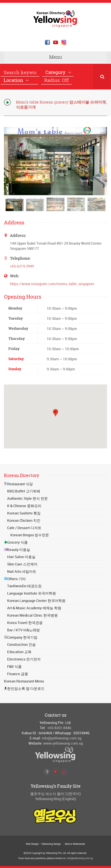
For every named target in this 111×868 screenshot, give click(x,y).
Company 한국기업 (21, 637)
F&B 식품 (14, 666)
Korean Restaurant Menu (24, 681)
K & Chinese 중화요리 (24, 506)
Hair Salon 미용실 (21, 557)
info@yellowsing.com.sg (62, 738)
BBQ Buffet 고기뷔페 (24, 491)
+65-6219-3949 (22, 266)
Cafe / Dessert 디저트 (24, 528)
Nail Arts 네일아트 (22, 571)
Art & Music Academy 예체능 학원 (34, 608)
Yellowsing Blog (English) (56, 799)
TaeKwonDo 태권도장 (24, 586)
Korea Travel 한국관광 (25, 623)
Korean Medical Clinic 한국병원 (32, 615)
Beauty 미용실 (17, 550)
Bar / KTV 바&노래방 (23, 630)
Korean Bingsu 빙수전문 (30, 535)
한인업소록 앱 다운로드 (24, 688)
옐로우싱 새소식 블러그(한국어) (55, 794)
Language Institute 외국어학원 (32, 593)
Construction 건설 (21, 644)
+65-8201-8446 (59, 728)
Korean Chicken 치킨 (24, 520)
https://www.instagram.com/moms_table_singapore (52, 284)
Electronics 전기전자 (24, 659)
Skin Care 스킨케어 (22, 564)
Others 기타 (15, 579)
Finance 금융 (18, 674)
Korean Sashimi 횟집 (24, 513)
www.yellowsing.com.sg (63, 743)
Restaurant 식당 (18, 484)
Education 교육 (19, 652)
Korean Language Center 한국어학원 (36, 601)
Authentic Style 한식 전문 (27, 498)
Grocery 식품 (16, 542)
